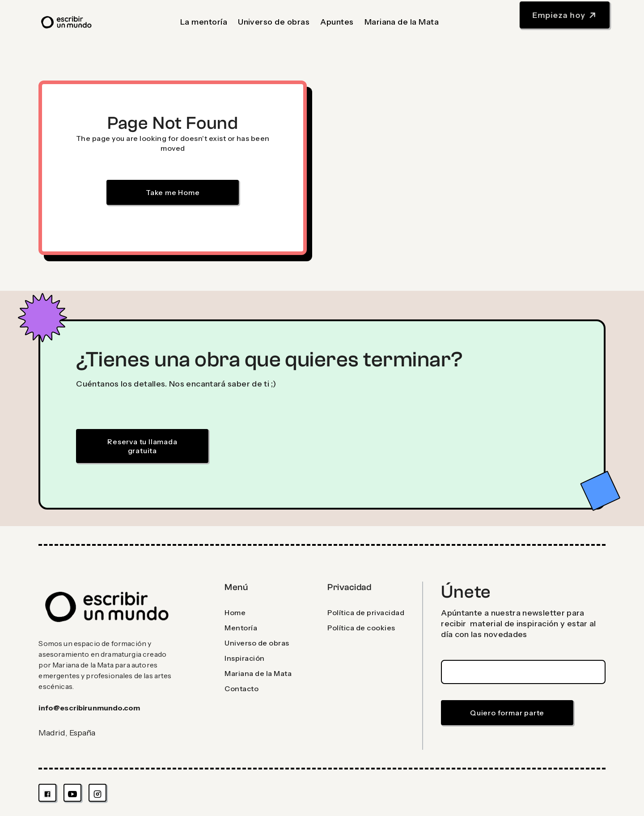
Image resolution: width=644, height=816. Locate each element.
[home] (67, 22)
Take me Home (173, 192)
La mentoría (204, 22)
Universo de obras (274, 22)
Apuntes (337, 22)
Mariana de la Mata (402, 22)
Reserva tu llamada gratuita (142, 446)
